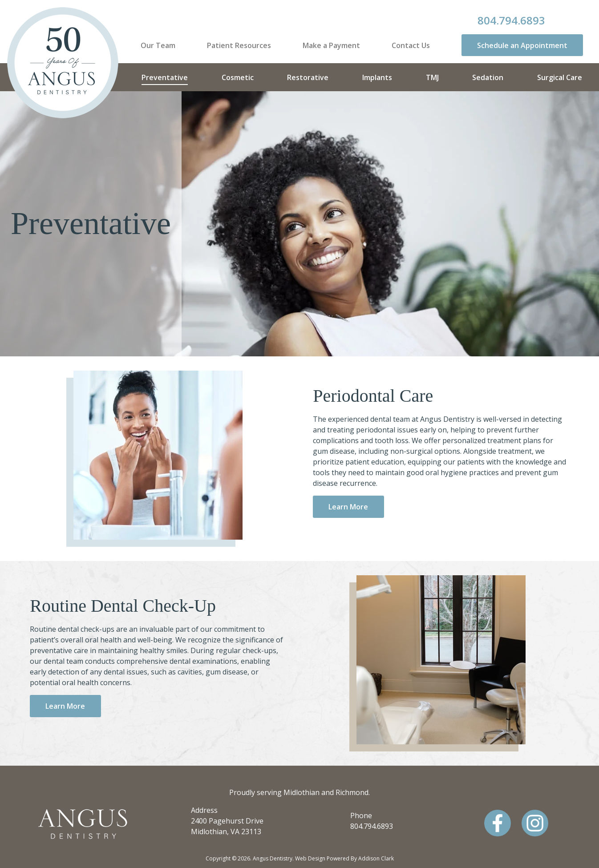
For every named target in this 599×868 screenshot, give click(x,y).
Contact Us (411, 45)
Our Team (158, 45)
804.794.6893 (511, 20)
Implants (377, 77)
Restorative (308, 77)
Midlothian (302, 792)
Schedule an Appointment (522, 45)
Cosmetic (238, 77)
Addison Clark (376, 858)
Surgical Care (560, 77)
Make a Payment (331, 45)
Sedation (488, 77)
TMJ (432, 77)
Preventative (165, 77)
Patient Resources (239, 45)
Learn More (348, 507)
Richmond (352, 792)
